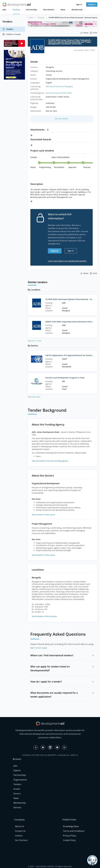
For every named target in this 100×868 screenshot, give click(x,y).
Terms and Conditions (74, 831)
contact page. (41, 648)
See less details (62, 119)
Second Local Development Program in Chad (65, 378)
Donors (17, 794)
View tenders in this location (44, 616)
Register (92, 4)
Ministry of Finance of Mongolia (59, 86)
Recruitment (49, 10)
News (63, 10)
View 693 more (34, 397)
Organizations (20, 780)
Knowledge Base (71, 826)
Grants (17, 789)
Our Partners (21, 840)
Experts (17, 770)
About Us (19, 826)
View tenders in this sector (43, 515)
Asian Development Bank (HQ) (59, 93)
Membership (77, 10)
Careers (19, 836)
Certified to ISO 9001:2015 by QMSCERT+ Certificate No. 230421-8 (50, 755)
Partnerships (31, 10)
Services (17, 807)
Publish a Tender (12, 34)
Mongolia (41, 18)
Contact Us (20, 831)
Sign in (79, 4)
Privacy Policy (70, 836)
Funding (16, 10)
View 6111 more (35, 341)
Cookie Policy (69, 840)
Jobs (4, 10)
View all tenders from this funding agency (50, 461)
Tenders (8, 29)
